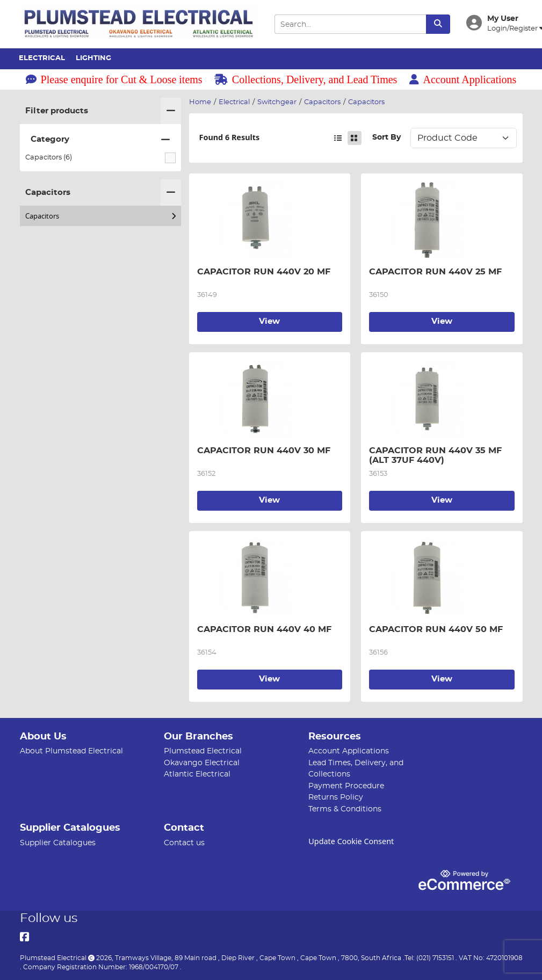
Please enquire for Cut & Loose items (114, 79)
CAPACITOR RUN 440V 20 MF (264, 272)
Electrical (42, 58)
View (269, 321)
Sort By (386, 137)
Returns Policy (336, 797)
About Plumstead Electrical (71, 751)
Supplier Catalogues (58, 843)
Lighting (93, 58)
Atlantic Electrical (197, 774)
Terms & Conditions (345, 809)
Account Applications (463, 79)
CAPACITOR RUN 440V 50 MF (436, 629)
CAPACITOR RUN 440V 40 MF (264, 629)
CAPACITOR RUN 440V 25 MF (435, 272)
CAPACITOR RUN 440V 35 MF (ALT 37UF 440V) (442, 455)
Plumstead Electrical (203, 751)
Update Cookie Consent (351, 841)
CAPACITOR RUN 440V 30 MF (264, 451)
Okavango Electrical (202, 763)
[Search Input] (350, 24)
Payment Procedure (346, 786)
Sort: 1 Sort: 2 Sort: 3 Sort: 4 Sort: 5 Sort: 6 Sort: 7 (464, 138)
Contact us (184, 843)
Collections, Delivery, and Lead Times (306, 79)
